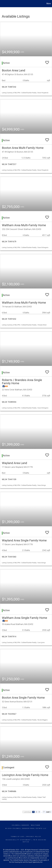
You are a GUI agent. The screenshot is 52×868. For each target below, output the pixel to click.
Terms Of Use (17, 837)
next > (48, 812)
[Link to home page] (2, 4)
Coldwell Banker (20, 825)
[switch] (47, 61)
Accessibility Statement (18, 840)
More (49, 4)
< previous (27, 812)
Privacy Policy (34, 837)
